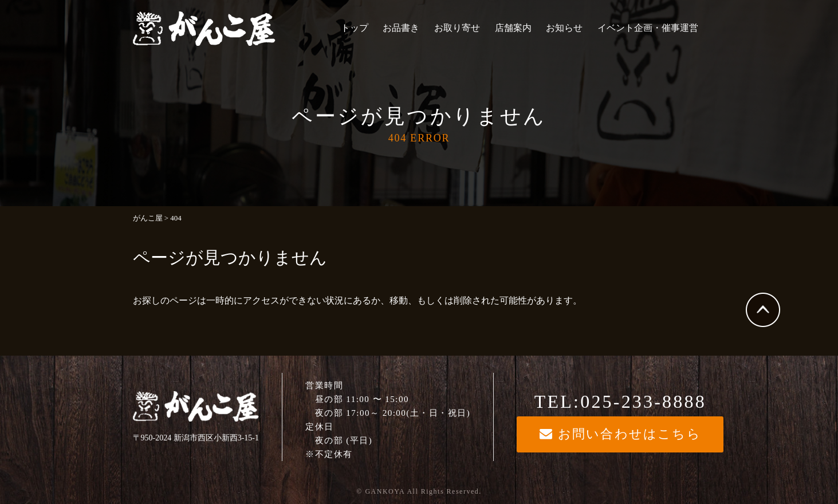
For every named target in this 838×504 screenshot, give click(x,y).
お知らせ (564, 28)
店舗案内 (513, 28)
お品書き (401, 28)
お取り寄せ (457, 28)
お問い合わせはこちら (620, 434)
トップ (355, 28)
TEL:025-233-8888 (620, 401)
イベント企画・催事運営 (648, 28)
